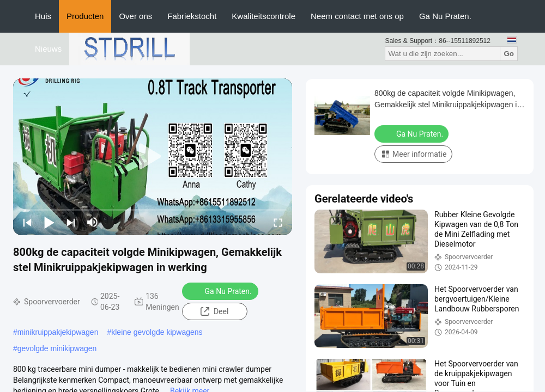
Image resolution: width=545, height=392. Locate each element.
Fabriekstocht (192, 16)
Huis (43, 16)
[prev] (27, 222)
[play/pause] (49, 222)
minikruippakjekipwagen (58, 332)
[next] (71, 222)
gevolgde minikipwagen (57, 348)
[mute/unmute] (93, 222)
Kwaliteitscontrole (264, 16)
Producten (85, 16)
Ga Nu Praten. (445, 16)
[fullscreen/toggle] (278, 222)
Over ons (135, 16)
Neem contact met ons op (357, 16)
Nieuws (48, 49)
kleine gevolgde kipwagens (157, 332)
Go (509, 54)
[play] (153, 157)
